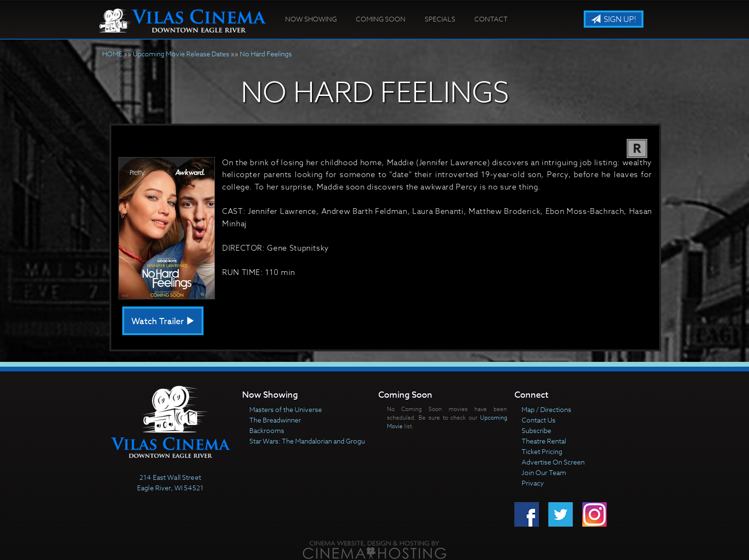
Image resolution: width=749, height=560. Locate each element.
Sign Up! (614, 20)
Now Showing (311, 19)
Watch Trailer (163, 322)
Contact (491, 19)
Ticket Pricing (542, 451)
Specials (440, 19)
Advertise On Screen (553, 462)
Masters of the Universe (286, 409)
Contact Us (539, 420)
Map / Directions (546, 409)
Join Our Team (544, 472)
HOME (112, 54)
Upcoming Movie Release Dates (181, 54)
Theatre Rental (544, 441)
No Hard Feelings (266, 54)
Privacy (533, 483)
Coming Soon (381, 19)
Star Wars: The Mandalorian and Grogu (307, 441)
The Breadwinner (275, 420)
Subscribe (536, 430)
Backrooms (267, 430)
